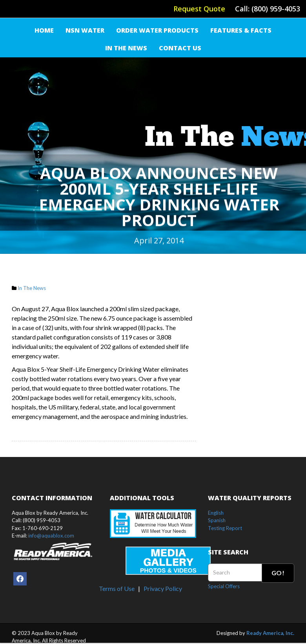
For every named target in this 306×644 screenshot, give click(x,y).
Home (44, 30)
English (216, 513)
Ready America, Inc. (270, 633)
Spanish (217, 520)
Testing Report (225, 528)
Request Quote (199, 9)
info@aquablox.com (51, 536)
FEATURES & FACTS (241, 30)
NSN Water (85, 30)
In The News (32, 288)
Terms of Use (117, 588)
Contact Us (180, 48)
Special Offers (224, 586)
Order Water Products (157, 30)
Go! (278, 573)
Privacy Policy (163, 588)
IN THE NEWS (126, 48)
